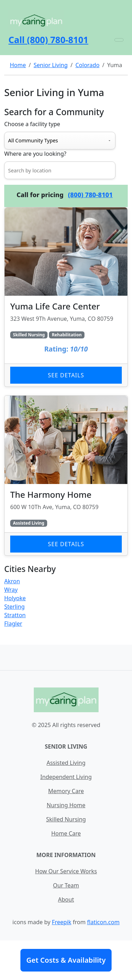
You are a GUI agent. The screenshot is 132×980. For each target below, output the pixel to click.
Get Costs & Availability (66, 960)
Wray (11, 590)
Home (18, 65)
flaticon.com (103, 922)
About (66, 899)
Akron (12, 581)
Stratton (15, 615)
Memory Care (66, 791)
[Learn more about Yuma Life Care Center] (66, 297)
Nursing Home (66, 805)
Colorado (87, 65)
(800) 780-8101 (90, 195)
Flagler (13, 624)
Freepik (61, 922)
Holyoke (15, 598)
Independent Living (66, 777)
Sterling (14, 607)
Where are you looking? (35, 154)
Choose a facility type (32, 124)
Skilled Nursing (66, 819)
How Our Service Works (66, 871)
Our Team (66, 885)
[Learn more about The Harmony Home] (66, 476)
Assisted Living (66, 763)
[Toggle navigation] (119, 40)
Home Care (66, 833)
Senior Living (51, 65)
